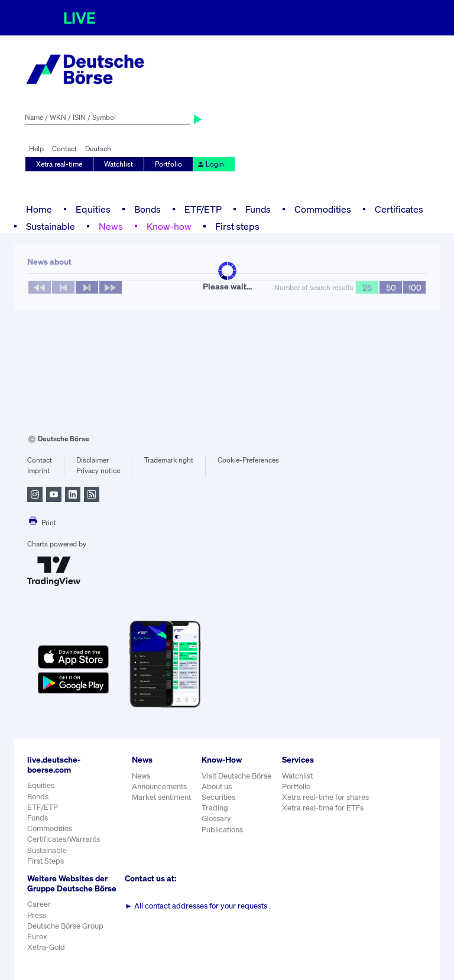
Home (39, 209)
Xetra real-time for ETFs (323, 808)
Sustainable (51, 226)
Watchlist (119, 164)
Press (37, 915)
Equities (93, 209)
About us (217, 787)
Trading (215, 808)
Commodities (323, 209)
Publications (222, 830)
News (111, 226)
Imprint (38, 471)
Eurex (37, 937)
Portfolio (168, 164)
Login (210, 164)
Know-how (169, 226)
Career (39, 904)
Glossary (216, 818)
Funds (258, 209)
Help (36, 149)
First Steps (46, 861)
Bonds (147, 209)
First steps (237, 226)
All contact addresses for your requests (196, 906)
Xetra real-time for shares (325, 797)
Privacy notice (98, 471)
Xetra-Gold (46, 947)
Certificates (399, 209)
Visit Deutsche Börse (236, 776)
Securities (218, 797)
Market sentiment (161, 797)
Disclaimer (93, 460)
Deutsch (98, 149)
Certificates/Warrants (64, 839)
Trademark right (169, 460)
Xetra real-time (59, 164)
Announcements (159, 787)
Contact (64, 149)
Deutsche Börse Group (65, 926)
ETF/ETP (203, 209)
